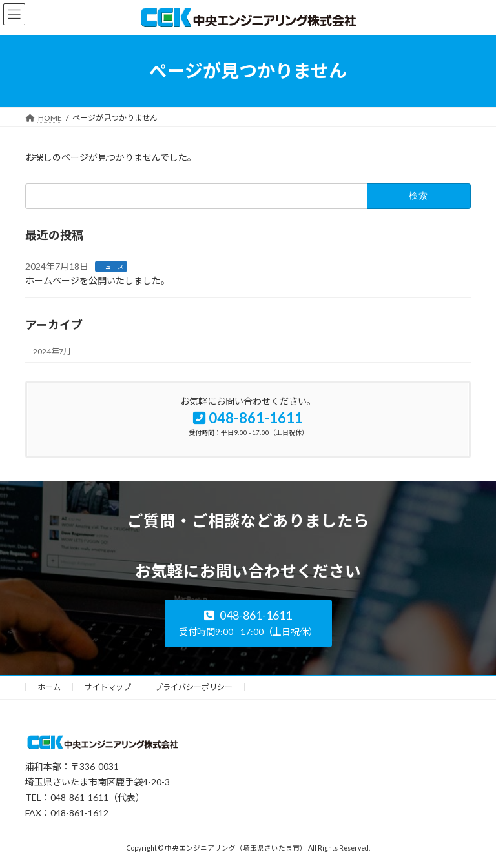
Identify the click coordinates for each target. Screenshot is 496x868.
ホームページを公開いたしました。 (98, 280)
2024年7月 (52, 351)
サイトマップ (108, 687)
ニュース (111, 266)
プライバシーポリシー (194, 687)
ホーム (49, 687)
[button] (248, 623)
